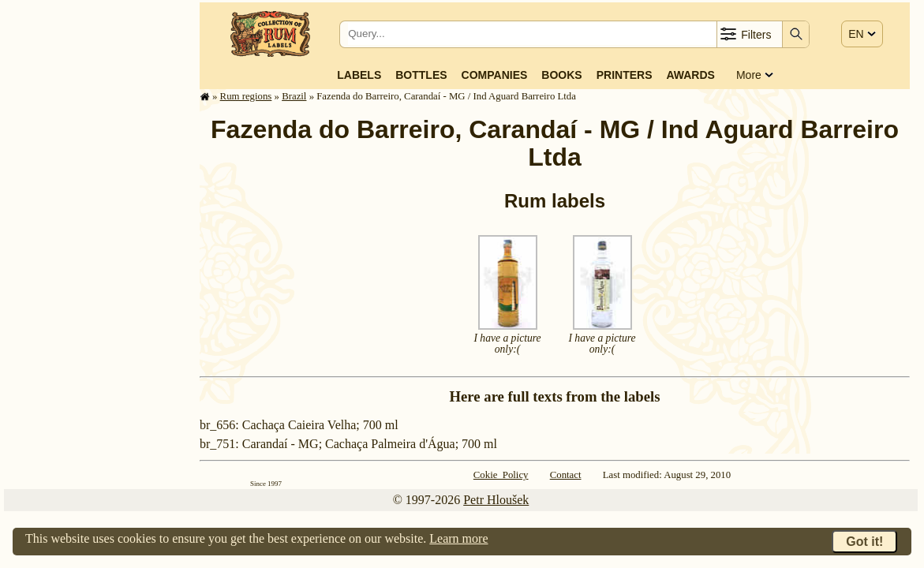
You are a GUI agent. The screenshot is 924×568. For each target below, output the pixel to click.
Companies (495, 75)
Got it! (864, 542)
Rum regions (246, 96)
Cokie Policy (501, 475)
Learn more (458, 538)
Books (561, 75)
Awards (690, 75)
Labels (359, 75)
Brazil (294, 96)
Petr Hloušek (496, 500)
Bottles (421, 75)
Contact (566, 475)
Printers (625, 75)
